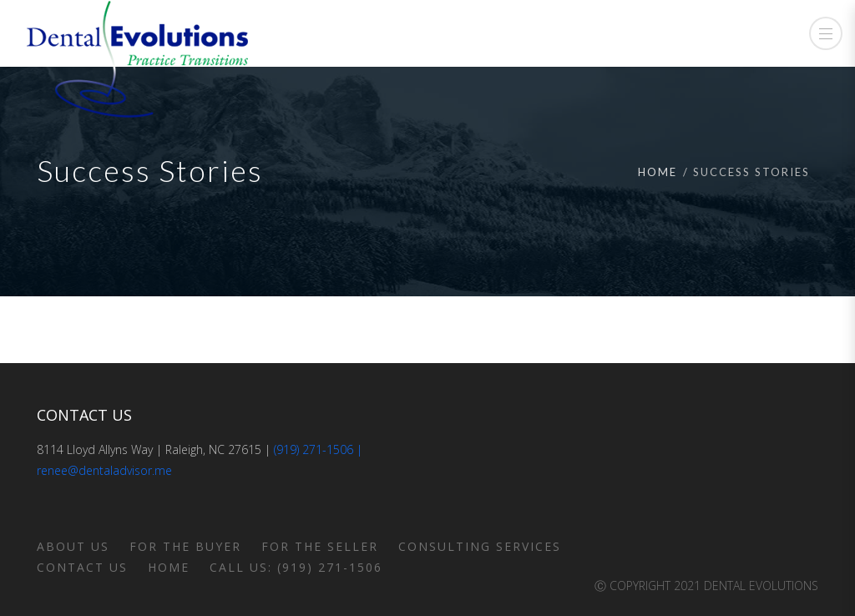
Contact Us (82, 567)
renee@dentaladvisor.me (104, 470)
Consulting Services (480, 546)
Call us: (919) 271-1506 (296, 567)
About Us (73, 546)
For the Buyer (185, 546)
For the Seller (320, 546)
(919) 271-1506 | (318, 449)
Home (658, 172)
